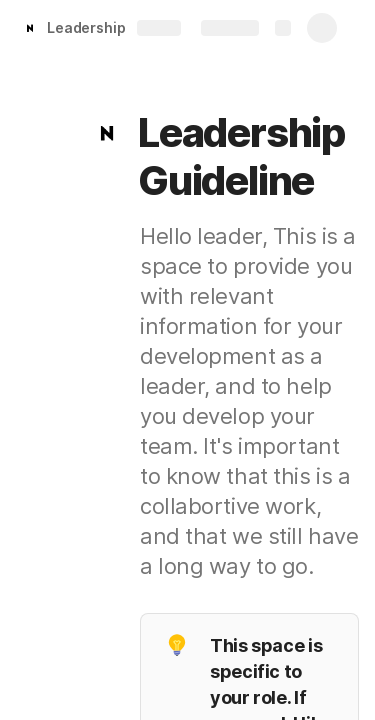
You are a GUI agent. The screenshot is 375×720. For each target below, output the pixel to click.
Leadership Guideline (121, 27)
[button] (107, 133)
